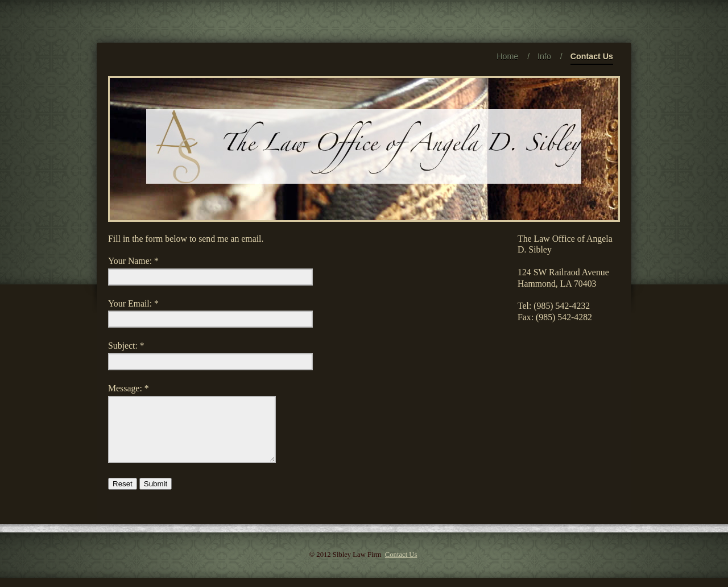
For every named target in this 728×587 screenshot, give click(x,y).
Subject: (123, 346)
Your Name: (130, 261)
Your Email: (130, 303)
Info (544, 56)
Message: (125, 388)
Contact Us (592, 58)
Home (507, 56)
